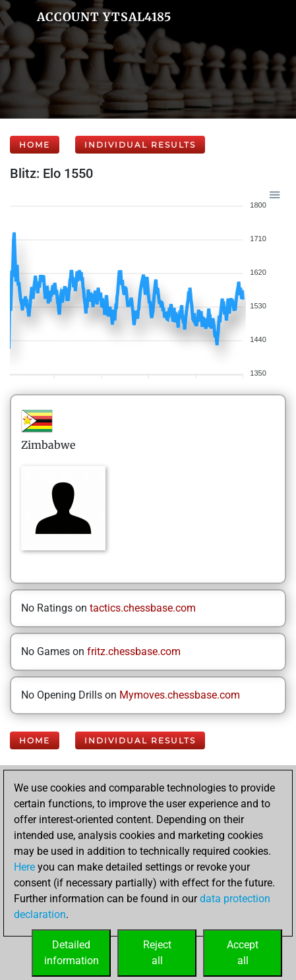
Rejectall (157, 953)
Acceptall (243, 953)
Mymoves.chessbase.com (180, 695)
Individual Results (140, 145)
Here (24, 867)
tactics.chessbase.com (143, 608)
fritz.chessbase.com (134, 651)
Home (35, 145)
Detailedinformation (72, 953)
